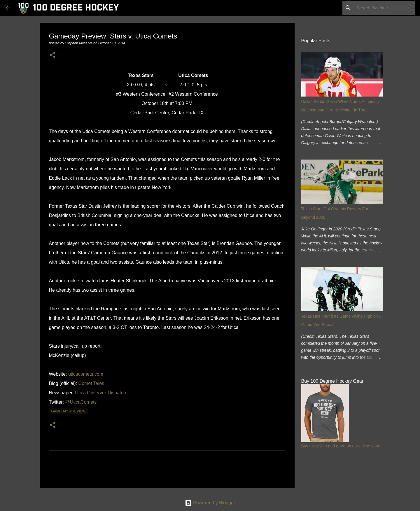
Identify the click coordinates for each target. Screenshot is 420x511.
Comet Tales (91, 383)
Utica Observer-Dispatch (100, 393)
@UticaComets (81, 402)
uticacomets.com (86, 374)
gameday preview (69, 411)
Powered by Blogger (210, 503)
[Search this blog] (385, 8)
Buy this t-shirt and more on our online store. (341, 446)
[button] (52, 55)
